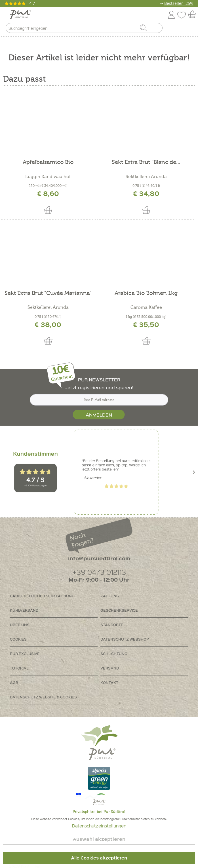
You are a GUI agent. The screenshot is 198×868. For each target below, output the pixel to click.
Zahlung (110, 596)
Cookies (18, 639)
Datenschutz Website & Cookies (43, 697)
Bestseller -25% (179, 3)
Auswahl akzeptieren (99, 839)
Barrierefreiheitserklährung (42, 596)
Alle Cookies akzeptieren (99, 858)
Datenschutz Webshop (125, 639)
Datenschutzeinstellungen (99, 826)
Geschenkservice (119, 610)
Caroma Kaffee (146, 307)
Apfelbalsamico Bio (48, 162)
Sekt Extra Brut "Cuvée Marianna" (48, 293)
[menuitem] (189, 29)
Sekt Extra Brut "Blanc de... (146, 162)
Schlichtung (114, 653)
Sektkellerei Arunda (146, 177)
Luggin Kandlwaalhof (48, 177)
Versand (110, 668)
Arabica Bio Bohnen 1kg (146, 293)
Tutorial (19, 668)
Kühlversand (24, 610)
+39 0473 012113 (99, 572)
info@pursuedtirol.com (99, 558)
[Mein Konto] (171, 14)
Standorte (112, 625)
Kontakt (109, 682)
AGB (14, 682)
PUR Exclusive (25, 653)
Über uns (20, 625)
